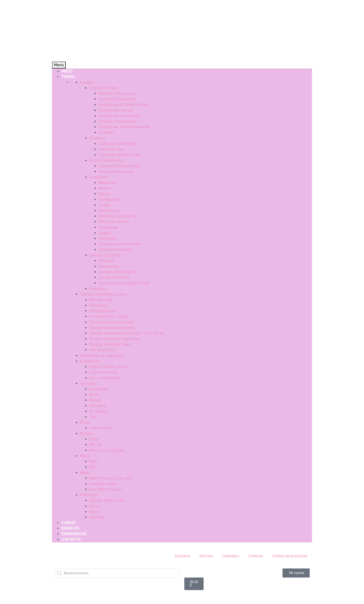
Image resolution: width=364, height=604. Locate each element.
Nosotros (182, 556)
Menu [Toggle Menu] (59, 65)
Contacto (256, 556)
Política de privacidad (290, 556)
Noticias (206, 556)
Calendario (231, 556)
